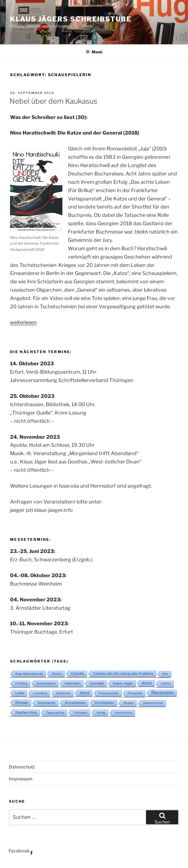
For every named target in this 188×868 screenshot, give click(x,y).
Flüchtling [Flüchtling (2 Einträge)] (21, 684)
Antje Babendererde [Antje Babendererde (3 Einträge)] (29, 674)
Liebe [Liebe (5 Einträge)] (20, 693)
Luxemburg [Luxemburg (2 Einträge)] (40, 693)
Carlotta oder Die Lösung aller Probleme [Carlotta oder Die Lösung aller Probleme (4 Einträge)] (123, 674)
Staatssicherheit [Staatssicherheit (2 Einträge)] (153, 703)
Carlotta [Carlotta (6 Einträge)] (78, 674)
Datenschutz (22, 767)
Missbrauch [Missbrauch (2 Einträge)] (63, 693)
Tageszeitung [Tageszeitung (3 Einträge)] (55, 713)
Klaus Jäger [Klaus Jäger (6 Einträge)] (123, 683)
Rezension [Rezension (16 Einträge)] (163, 693)
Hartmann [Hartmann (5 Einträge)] (72, 683)
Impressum (21, 779)
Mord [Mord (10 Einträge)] (85, 693)
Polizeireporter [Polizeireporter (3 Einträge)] (109, 693)
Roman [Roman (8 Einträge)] (22, 703)
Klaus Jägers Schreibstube (71, 19)
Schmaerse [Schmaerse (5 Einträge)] (46, 703)
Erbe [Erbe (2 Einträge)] (165, 674)
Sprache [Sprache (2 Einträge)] (129, 703)
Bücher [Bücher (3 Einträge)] (57, 674)
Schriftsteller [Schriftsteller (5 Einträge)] (104, 703)
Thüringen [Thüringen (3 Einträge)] (80, 713)
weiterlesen (23, 322)
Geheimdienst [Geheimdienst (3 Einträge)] (46, 683)
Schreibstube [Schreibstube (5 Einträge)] (75, 703)
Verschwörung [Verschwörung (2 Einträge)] (123, 713)
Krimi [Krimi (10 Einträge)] (147, 683)
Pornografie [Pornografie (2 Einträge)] (135, 693)
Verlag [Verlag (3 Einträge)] (101, 713)
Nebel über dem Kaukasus (53, 101)
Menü (94, 52)
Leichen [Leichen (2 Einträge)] (166, 684)
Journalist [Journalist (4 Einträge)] (97, 683)
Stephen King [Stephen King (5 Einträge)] (26, 712)
